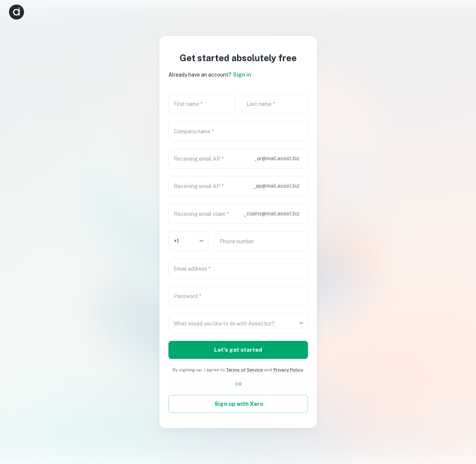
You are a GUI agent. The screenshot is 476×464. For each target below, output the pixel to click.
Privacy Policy (288, 370)
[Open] (201, 241)
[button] (459, 12)
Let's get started (238, 350)
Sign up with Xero (238, 404)
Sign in (242, 75)
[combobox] (183, 241)
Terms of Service (245, 370)
